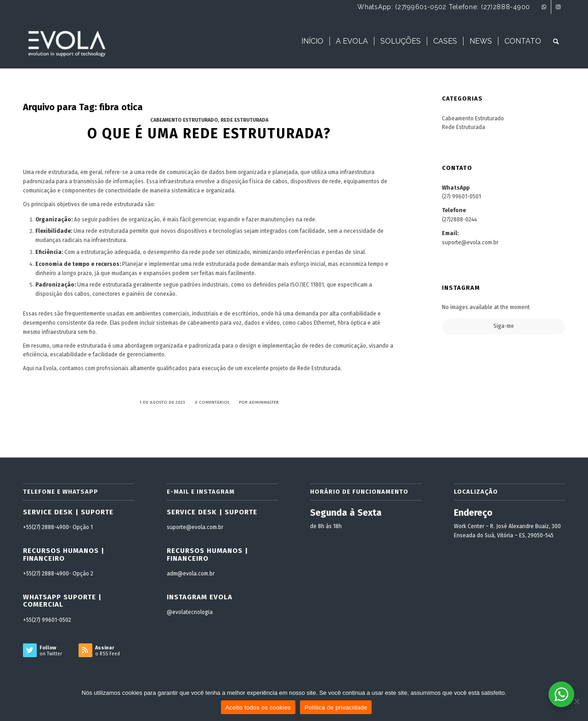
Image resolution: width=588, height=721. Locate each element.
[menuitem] (312, 41)
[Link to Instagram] (558, 7)
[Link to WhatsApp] (544, 7)
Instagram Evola (200, 597)
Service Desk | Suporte (68, 512)
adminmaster (264, 402)
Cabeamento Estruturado (184, 120)
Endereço (473, 513)
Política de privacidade (336, 707)
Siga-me (504, 326)
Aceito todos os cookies (258, 707)
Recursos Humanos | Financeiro (64, 555)
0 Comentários (212, 402)
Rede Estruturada (244, 120)
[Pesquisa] (556, 41)
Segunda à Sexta (346, 513)
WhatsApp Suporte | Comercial (62, 601)
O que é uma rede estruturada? (209, 134)
